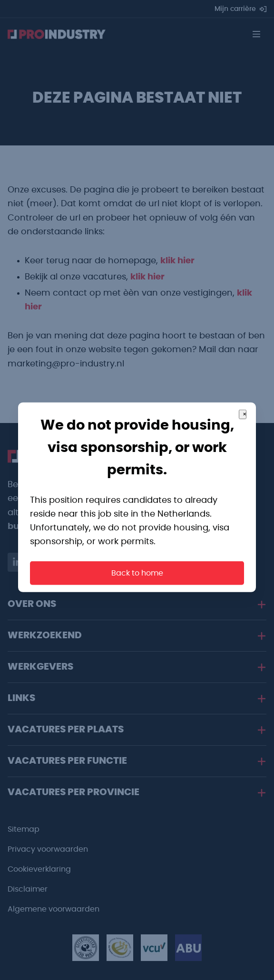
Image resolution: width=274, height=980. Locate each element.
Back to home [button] (137, 596)
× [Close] (245, 437)
